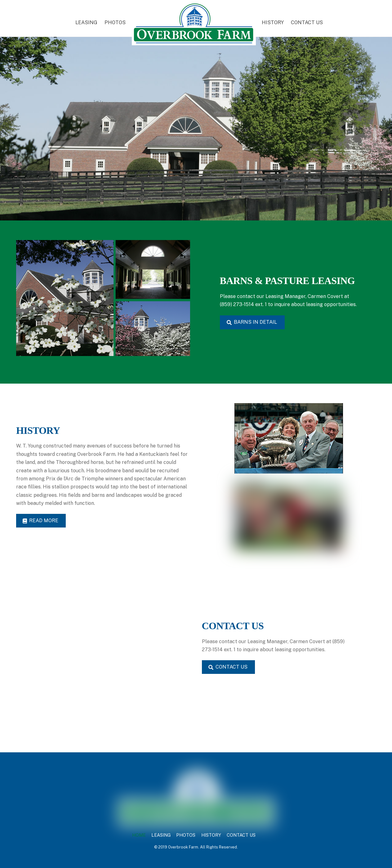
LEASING (86, 22)
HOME (139, 835)
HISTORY (273, 22)
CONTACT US (307, 22)
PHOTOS (115, 22)
